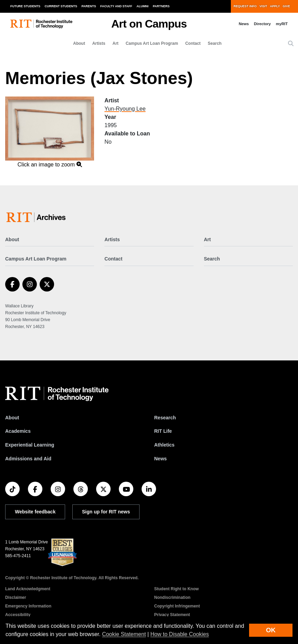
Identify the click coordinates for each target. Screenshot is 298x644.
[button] (291, 44)
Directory (262, 24)
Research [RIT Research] (165, 418)
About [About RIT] (12, 418)
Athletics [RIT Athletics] (165, 445)
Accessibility (18, 615)
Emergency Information (28, 606)
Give (286, 6)
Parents (89, 6)
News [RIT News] (161, 459)
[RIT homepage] (41, 24)
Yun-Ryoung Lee (125, 109)
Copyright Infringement (177, 606)
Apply (275, 6)
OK (271, 630)
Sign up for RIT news (106, 512)
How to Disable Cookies (179, 634)
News (244, 24)
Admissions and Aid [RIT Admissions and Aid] (28, 459)
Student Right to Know (177, 589)
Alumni (142, 6)
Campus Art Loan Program (152, 43)
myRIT (282, 24)
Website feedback (35, 512)
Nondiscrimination (172, 597)
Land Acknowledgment (28, 589)
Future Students (25, 6)
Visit (263, 6)
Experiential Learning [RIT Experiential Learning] (30, 445)
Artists (99, 43)
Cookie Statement (124, 634)
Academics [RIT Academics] (18, 431)
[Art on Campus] (37, 217)
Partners (161, 6)
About (79, 43)
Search (215, 43)
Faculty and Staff (116, 6)
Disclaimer (16, 597)
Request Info (245, 6)
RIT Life (163, 431)
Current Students (61, 6)
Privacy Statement (172, 615)
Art (116, 43)
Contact (193, 43)
